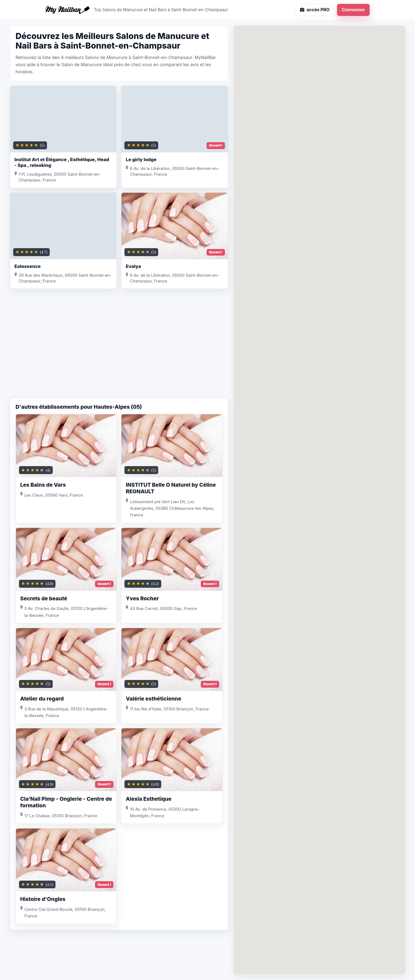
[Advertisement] (119, 354)
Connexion (353, 10)
